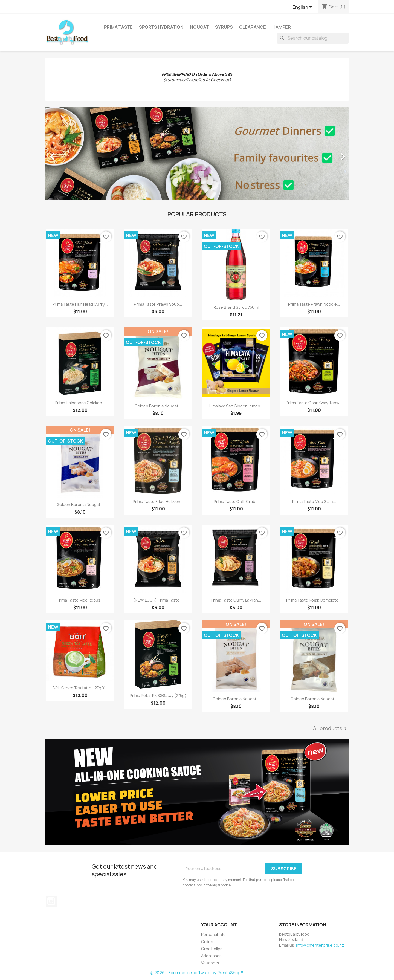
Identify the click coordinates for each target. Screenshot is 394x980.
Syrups (224, 27)
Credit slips (212, 949)
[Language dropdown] (303, 7)
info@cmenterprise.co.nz (320, 945)
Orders (208, 942)
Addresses (211, 956)
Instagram (51, 901)
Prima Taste (118, 27)
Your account (219, 925)
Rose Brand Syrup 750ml (236, 307)
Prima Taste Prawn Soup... (158, 304)
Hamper (282, 27)
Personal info (213, 934)
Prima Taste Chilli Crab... (236, 501)
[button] (68, 154)
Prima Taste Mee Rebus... (80, 600)
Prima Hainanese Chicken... (80, 403)
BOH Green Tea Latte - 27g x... (80, 688)
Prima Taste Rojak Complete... (314, 600)
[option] (197, 154)
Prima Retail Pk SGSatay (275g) (158, 696)
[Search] (313, 38)
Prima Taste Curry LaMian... (236, 600)
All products (331, 729)
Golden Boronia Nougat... (158, 406)
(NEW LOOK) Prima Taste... (158, 600)
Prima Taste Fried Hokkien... (158, 501)
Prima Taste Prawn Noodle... (314, 304)
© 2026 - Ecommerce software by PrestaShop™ (197, 973)
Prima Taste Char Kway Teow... (314, 403)
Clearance (253, 27)
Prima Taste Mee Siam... (314, 501)
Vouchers (210, 963)
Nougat (199, 27)
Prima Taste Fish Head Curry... (80, 304)
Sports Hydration (161, 27)
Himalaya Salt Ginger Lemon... (236, 406)
